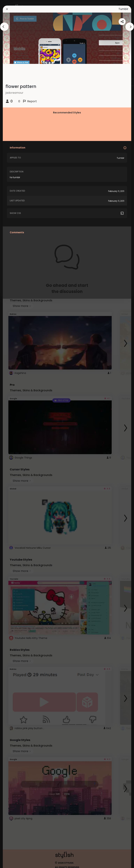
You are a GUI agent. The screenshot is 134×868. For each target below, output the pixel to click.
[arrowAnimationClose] (4, 27)
